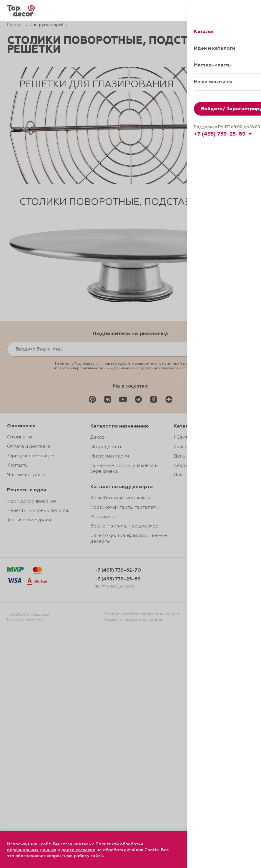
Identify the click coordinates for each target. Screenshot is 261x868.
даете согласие (78, 850)
